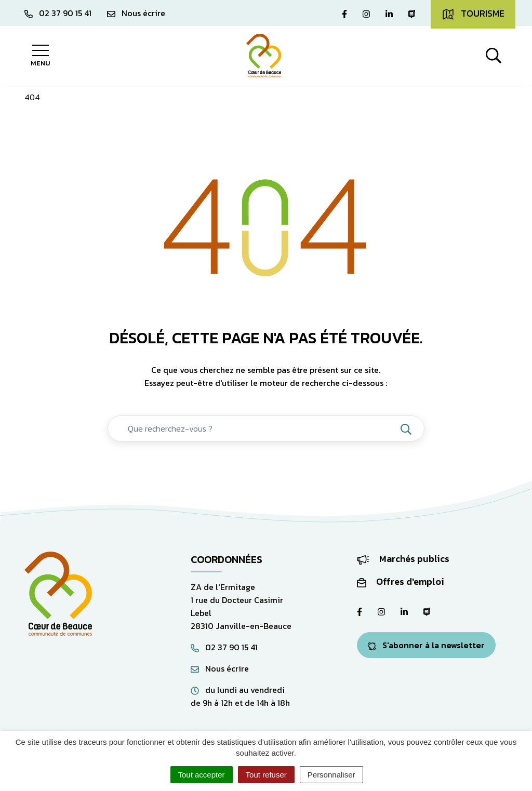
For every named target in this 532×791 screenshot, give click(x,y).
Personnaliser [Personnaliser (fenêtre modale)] (331, 775)
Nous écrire (220, 668)
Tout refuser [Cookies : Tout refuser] (266, 775)
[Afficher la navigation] (40, 56)
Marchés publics (403, 559)
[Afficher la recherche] (494, 56)
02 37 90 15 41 (224, 647)
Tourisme (473, 14)
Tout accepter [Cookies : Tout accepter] (202, 775)
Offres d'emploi (401, 581)
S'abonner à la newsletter (426, 645)
